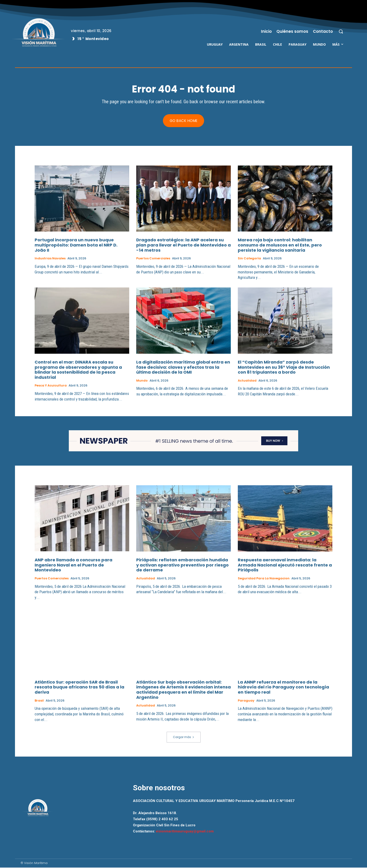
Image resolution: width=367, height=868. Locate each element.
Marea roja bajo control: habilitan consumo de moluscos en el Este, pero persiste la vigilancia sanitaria (280, 245)
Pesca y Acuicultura (51, 386)
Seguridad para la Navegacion (264, 579)
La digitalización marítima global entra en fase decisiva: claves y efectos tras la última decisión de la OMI (183, 368)
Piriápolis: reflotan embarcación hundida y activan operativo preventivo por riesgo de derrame (182, 565)
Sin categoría (249, 259)
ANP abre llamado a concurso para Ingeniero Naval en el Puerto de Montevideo (73, 565)
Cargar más (184, 737)
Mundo (142, 381)
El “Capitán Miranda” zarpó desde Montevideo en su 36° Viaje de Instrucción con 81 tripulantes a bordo (284, 368)
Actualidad (247, 381)
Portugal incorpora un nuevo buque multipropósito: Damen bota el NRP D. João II (76, 245)
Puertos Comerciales (153, 259)
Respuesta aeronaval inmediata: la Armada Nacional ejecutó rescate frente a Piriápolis (285, 565)
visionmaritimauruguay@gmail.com (185, 832)
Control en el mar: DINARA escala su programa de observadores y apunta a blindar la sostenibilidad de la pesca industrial (78, 370)
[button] (341, 31)
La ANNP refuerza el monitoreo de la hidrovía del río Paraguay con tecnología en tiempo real (283, 687)
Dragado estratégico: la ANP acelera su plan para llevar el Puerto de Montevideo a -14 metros (183, 245)
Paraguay (246, 701)
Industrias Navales (50, 259)
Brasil (39, 701)
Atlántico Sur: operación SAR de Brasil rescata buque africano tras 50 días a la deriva (79, 687)
